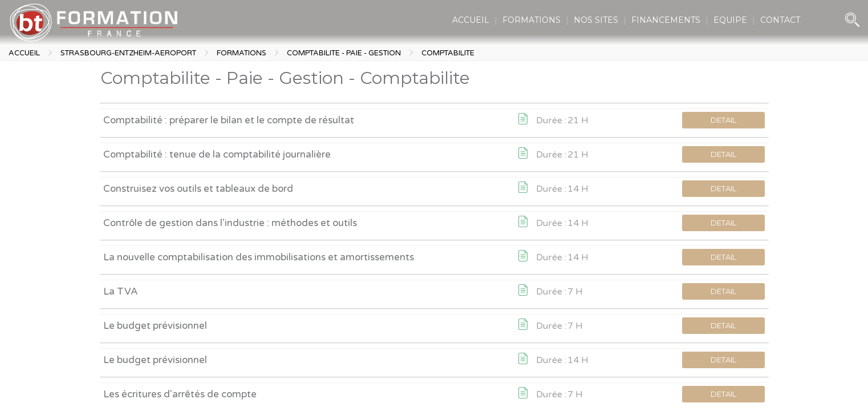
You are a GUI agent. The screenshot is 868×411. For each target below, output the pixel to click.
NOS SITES (596, 20)
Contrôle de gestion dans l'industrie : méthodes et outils (230, 223)
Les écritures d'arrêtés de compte (180, 394)
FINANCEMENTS (666, 20)
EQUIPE (730, 20)
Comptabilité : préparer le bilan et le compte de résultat (229, 120)
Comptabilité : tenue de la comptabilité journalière (217, 154)
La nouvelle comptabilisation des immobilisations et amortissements (259, 257)
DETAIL (723, 120)
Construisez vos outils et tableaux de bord (198, 189)
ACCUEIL (471, 20)
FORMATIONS (532, 20)
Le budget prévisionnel (155, 326)
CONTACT (780, 20)
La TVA (121, 291)
